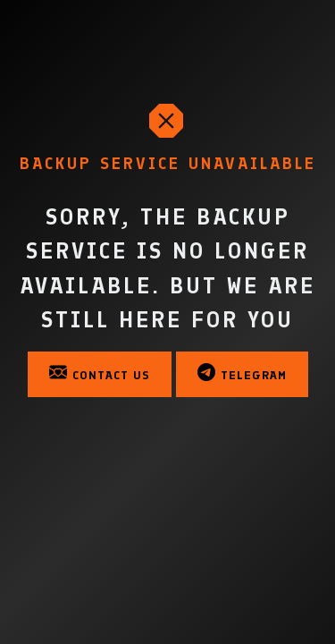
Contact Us (100, 373)
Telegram (242, 373)
